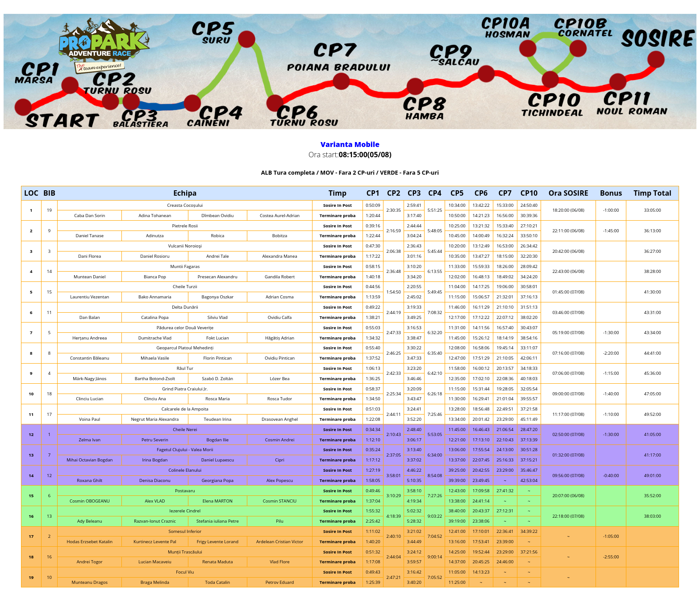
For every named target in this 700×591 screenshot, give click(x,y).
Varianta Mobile (350, 144)
